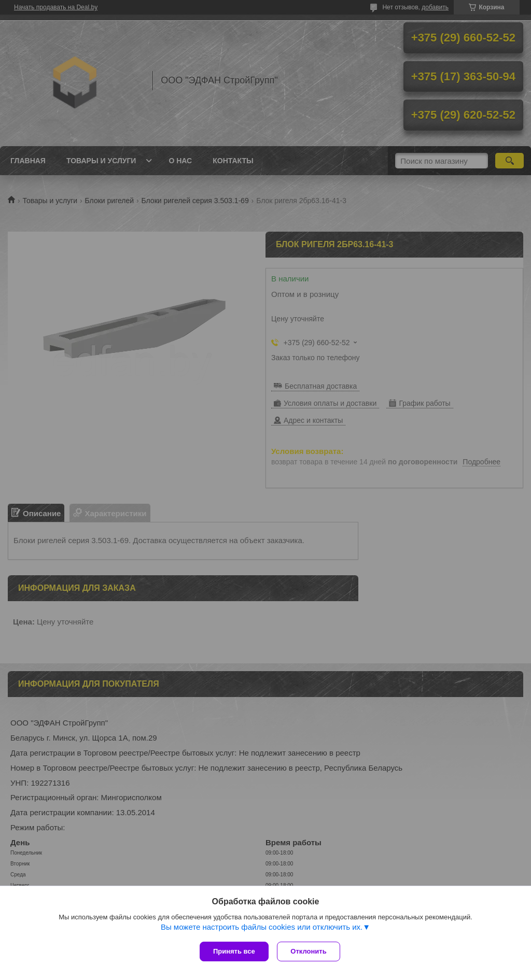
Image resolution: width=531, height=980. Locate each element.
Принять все (234, 951)
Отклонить (310, 951)
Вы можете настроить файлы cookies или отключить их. (262, 928)
